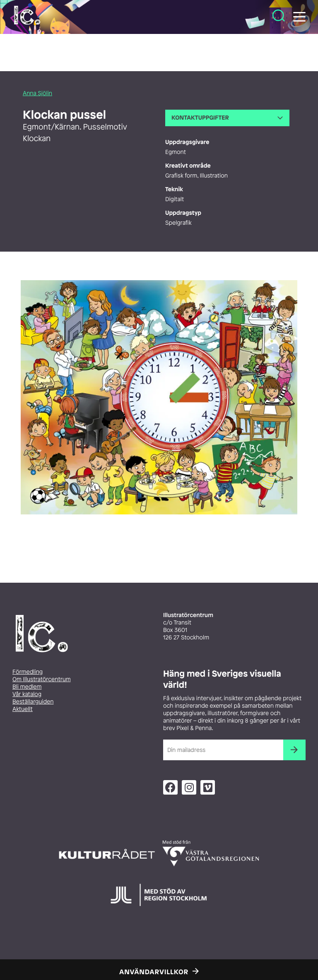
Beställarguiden (33, 702)
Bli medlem (27, 687)
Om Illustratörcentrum (42, 679)
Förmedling (28, 672)
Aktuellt (23, 709)
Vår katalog (27, 694)
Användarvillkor (154, 972)
